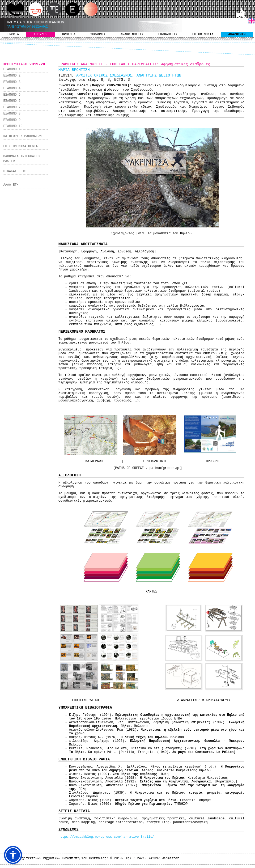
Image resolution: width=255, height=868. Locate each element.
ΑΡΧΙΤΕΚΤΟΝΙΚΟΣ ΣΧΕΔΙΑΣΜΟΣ (104, 75)
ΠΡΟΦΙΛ (13, 35)
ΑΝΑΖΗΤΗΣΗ (237, 35)
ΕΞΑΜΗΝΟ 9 (12, 120)
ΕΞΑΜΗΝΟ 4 (12, 88)
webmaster (170, 858)
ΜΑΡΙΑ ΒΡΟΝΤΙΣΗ (74, 70)
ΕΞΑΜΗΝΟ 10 (13, 126)
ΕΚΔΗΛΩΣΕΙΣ (168, 35)
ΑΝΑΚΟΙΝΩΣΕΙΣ (132, 35)
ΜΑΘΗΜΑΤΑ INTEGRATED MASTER (21, 159)
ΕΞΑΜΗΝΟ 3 (12, 82)
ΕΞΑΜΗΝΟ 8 (12, 114)
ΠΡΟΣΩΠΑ (69, 35)
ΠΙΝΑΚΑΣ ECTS (15, 171)
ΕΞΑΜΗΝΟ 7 (12, 107)
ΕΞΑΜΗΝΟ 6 (12, 101)
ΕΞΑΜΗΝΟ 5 (12, 95)
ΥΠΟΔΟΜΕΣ (98, 35)
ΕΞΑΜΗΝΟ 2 (12, 76)
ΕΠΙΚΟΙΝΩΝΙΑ (203, 35)
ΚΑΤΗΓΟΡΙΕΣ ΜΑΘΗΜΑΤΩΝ (22, 136)
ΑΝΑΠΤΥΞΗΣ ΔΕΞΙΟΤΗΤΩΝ (159, 75)
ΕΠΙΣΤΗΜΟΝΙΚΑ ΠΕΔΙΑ (20, 146)
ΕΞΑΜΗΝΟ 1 (12, 69)
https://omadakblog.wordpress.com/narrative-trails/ (106, 837)
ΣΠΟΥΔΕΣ (40, 35)
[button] (13, 855)
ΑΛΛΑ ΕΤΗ (11, 185)
